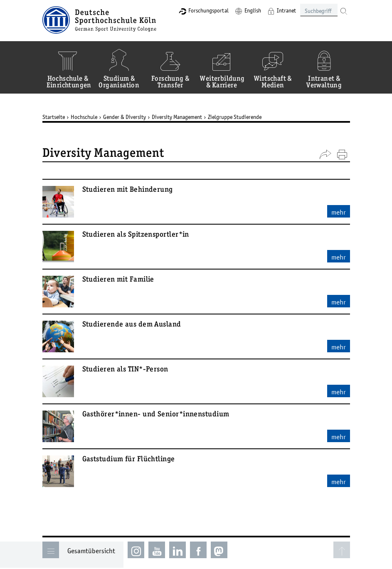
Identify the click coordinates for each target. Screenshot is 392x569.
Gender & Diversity (125, 117)
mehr (339, 212)
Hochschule (84, 117)
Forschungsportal (208, 10)
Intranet (286, 10)
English (253, 10)
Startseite (54, 117)
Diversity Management (177, 117)
